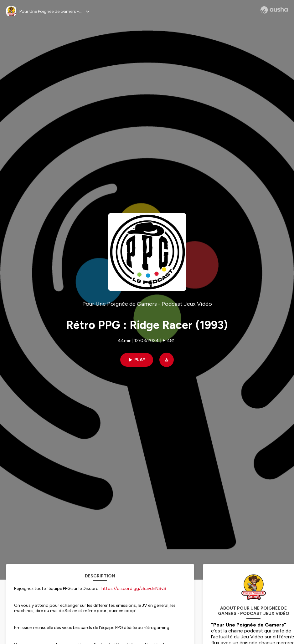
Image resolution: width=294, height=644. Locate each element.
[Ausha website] (274, 10)
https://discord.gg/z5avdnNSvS (134, 589)
